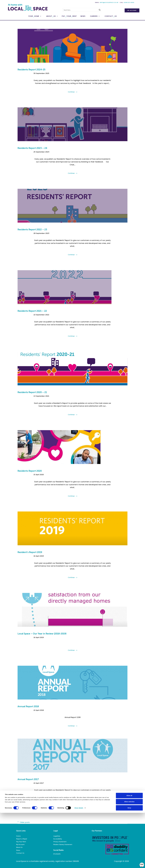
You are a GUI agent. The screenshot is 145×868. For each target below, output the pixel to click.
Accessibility (58, 839)
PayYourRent (69, 16)
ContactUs (111, 16)
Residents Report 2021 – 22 (32, 311)
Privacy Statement (60, 842)
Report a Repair (22, 839)
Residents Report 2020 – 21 (32, 392)
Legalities (57, 836)
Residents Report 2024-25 (31, 70)
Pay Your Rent (21, 842)
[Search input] (80, 10)
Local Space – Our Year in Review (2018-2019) (42, 634)
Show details (79, 863)
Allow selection (129, 857)
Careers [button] (94, 16)
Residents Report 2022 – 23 (32, 229)
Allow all (129, 851)
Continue (71, 92)
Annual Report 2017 (28, 779)
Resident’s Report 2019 (30, 552)
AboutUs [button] (51, 16)
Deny (129, 863)
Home (18, 836)
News (83, 16)
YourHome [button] (34, 16)
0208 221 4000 (129, 2)
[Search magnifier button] (100, 10)
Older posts (25, 822)
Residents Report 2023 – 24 (32, 148)
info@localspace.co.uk (109, 2)
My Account (132, 10)
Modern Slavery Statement (63, 844)
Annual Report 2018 (28, 706)
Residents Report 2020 (30, 471)
